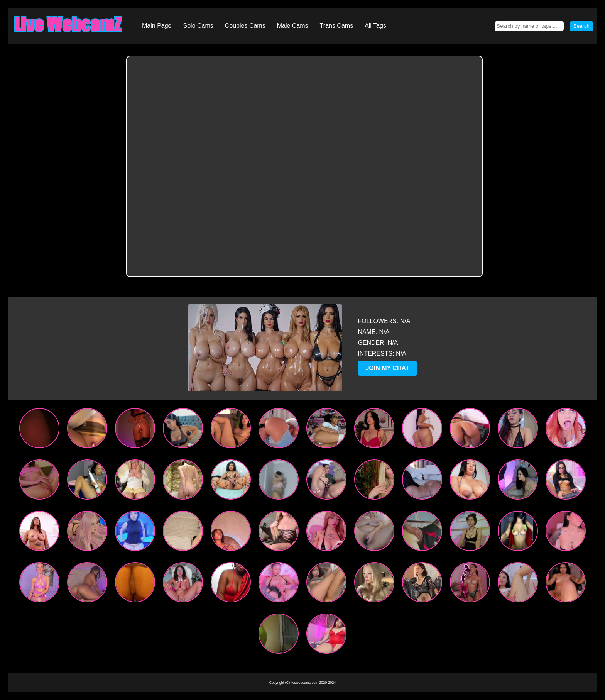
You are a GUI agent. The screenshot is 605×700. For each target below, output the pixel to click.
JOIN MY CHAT (387, 368)
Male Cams (293, 26)
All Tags (375, 26)
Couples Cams (245, 26)
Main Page (157, 26)
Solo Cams (198, 26)
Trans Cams (337, 26)
